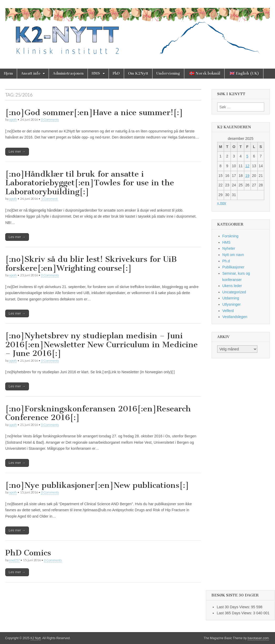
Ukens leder (232, 286)
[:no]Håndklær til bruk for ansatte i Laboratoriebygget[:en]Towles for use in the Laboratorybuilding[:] (90, 183)
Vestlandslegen (235, 317)
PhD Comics (28, 553)
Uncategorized (234, 292)
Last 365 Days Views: (235, 613)
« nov (222, 203)
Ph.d (226, 261)
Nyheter (229, 248)
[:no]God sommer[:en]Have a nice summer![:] (94, 113)
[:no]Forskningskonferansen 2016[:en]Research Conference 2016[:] (98, 413)
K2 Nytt (36, 638)
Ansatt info (31, 73)
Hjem (8, 73)
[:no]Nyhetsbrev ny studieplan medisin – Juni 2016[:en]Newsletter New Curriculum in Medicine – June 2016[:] (101, 344)
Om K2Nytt (138, 73)
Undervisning (168, 73)
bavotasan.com (258, 638)
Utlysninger (232, 304)
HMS (96, 73)
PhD (116, 73)
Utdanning (231, 298)
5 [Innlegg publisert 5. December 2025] (247, 156)
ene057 (14, 560)
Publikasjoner (233, 267)
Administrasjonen (68, 73)
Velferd (228, 311)
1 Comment (49, 199)
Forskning (230, 236)
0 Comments (50, 119)
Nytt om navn (233, 255)
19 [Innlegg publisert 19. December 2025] (247, 176)
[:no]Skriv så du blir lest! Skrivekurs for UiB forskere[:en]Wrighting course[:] (91, 264)
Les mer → (17, 152)
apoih (13, 119)
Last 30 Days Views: (234, 607)
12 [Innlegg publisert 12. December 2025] (247, 166)
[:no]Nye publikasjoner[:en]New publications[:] (97, 485)
